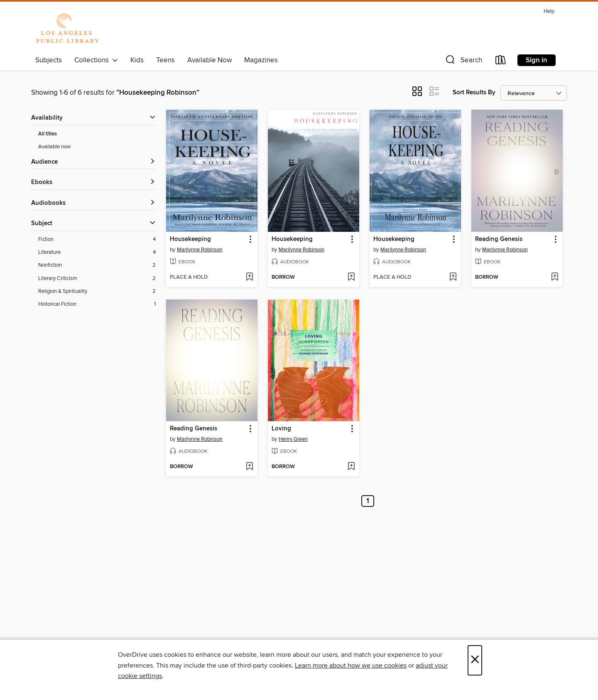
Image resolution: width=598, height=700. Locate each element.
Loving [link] (281, 429)
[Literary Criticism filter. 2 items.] (97, 279)
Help (549, 11)
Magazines (261, 60)
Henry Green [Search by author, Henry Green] (293, 439)
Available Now (210, 60)
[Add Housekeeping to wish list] (249, 278)
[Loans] (501, 62)
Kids (137, 60)
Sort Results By (474, 92)
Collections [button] (96, 60)
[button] (463, 62)
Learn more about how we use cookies (351, 666)
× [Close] (475, 660)
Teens (165, 60)
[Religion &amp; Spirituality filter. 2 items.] (97, 291)
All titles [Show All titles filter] (48, 134)
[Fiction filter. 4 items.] (97, 239)
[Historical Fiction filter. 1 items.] (97, 304)
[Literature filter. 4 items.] (97, 252)
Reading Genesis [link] (499, 239)
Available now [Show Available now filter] (55, 147)
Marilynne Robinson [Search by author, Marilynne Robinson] (200, 250)
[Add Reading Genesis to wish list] (555, 278)
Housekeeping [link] (190, 239)
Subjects (49, 60)
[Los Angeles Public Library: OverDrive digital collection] (67, 29)
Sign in (537, 60)
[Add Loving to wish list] (351, 467)
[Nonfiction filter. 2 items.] (97, 265)
